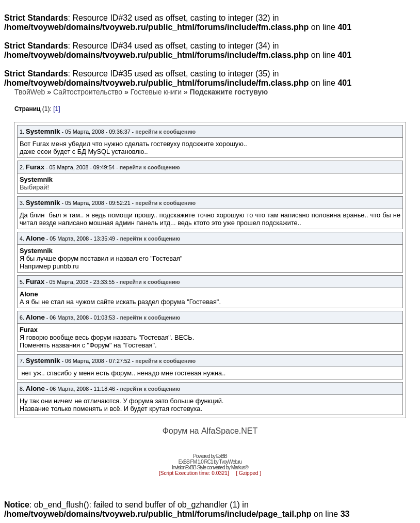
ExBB (222, 456)
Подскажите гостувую (229, 92)
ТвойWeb (30, 92)
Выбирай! (34, 187)
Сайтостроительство (88, 92)
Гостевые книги (156, 92)
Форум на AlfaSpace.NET (210, 431)
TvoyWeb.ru (230, 462)
